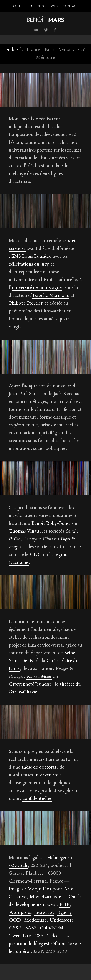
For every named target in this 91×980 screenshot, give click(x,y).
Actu (17, 6)
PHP (64, 905)
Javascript (44, 913)
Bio (29, 6)
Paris (49, 50)
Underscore (62, 921)
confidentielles (37, 799)
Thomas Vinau (24, 531)
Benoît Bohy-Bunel (51, 524)
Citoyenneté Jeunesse (31, 685)
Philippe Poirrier (26, 304)
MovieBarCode (45, 897)
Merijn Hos (39, 889)
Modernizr (35, 921)
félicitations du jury (29, 264)
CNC (36, 555)
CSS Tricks (46, 936)
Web (54, 6)
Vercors (66, 50)
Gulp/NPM (52, 928)
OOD (15, 921)
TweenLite (20, 936)
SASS (31, 928)
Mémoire (45, 58)
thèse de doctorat (39, 767)
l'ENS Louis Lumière (30, 257)
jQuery (65, 913)
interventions (48, 775)
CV (82, 50)
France (34, 50)
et (74, 241)
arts (66, 241)
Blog (42, 6)
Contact (71, 6)
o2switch (18, 866)
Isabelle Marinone (51, 296)
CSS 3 (15, 928)
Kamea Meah (39, 677)
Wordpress (20, 913)
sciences (17, 249)
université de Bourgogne (37, 288)
